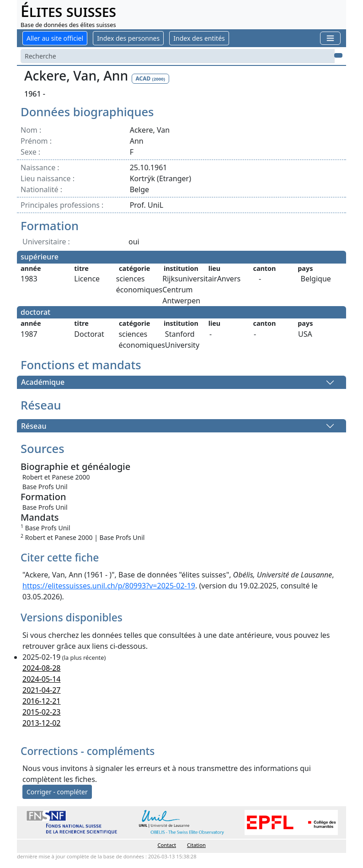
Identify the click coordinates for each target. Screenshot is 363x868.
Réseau (34, 426)
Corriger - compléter (57, 792)
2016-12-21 (42, 701)
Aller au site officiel (55, 38)
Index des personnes (128, 38)
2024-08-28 (42, 668)
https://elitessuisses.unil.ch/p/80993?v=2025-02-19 (109, 586)
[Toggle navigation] (330, 38)
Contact (167, 845)
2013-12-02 (42, 723)
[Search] (178, 56)
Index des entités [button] (199, 38)
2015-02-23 (42, 712)
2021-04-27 (42, 690)
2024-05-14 (42, 679)
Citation (196, 845)
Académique (43, 383)
